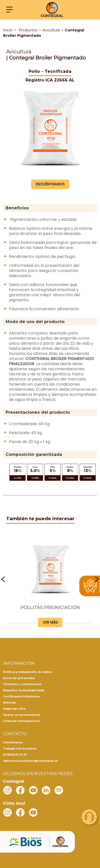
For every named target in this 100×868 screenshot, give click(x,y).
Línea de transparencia (21, 721)
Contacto (89, 817)
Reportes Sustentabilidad (24, 690)
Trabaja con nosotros (20, 748)
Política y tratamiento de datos (28, 672)
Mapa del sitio (14, 709)
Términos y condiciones (22, 684)
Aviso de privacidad (19, 678)
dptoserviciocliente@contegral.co (30, 761)
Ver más (50, 622)
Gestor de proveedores (22, 715)
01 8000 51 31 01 (15, 755)
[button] (3, 580)
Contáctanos (13, 742)
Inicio (8, 30)
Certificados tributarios (22, 696)
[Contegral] (52, 10)
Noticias (10, 703)
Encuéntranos (50, 184)
